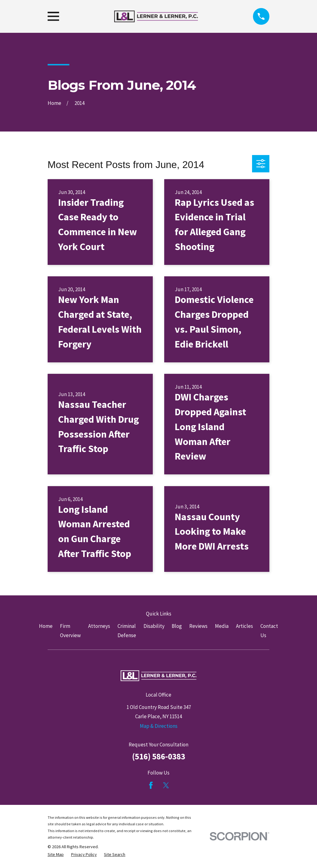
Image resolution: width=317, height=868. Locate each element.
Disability (154, 626)
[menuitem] (56, 855)
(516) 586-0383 (159, 756)
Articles (244, 626)
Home (46, 626)
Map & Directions (159, 726)
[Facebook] (151, 785)
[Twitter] (166, 785)
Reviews (198, 626)
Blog (177, 626)
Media (222, 626)
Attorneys (99, 626)
